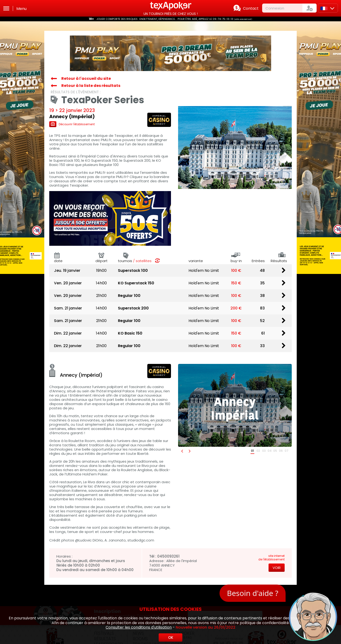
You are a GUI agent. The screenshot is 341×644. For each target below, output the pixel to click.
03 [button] (264, 451)
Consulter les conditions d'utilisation (139, 627)
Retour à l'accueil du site (86, 78)
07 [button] (287, 451)
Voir (277, 568)
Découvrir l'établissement (72, 124)
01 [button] (252, 451)
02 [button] (258, 451)
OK (171, 637)
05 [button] (275, 451)
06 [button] (281, 451)
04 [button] (270, 451)
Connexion (275, 8)
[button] (182, 451)
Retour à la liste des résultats (91, 86)
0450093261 (168, 556)
